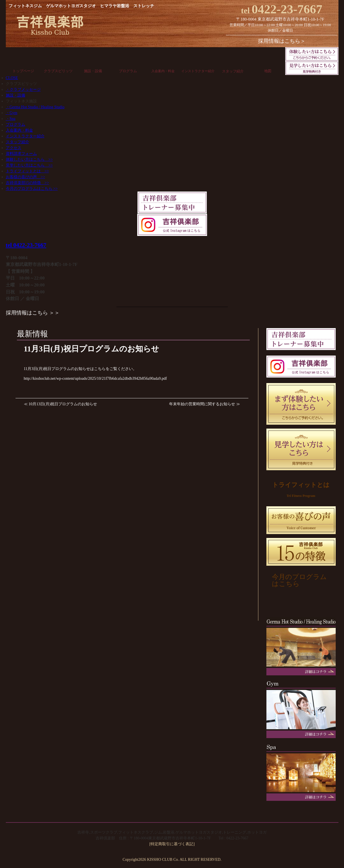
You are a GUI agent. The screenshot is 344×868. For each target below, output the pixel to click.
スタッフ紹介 (233, 71)
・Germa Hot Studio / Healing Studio (35, 107)
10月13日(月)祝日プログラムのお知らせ (63, 404)
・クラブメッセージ (23, 90)
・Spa (11, 119)
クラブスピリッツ (58, 71)
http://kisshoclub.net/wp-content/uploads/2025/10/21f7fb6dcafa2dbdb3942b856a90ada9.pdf (95, 378)
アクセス (14, 148)
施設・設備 (93, 71)
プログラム (128, 71)
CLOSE (12, 78)
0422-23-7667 (282, 9)
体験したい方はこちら (29, 159)
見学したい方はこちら (29, 165)
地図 (268, 71)
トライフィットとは (27, 171)
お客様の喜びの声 (26, 177)
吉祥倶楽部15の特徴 (27, 183)
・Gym (12, 113)
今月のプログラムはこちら (32, 189)
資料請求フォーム (21, 154)
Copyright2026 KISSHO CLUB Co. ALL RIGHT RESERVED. (172, 860)
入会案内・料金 (163, 71)
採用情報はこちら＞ (282, 41)
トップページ (23, 71)
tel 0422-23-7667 (26, 245)
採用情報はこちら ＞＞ (33, 313)
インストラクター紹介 (198, 71)
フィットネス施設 (21, 101)
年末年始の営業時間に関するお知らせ (202, 404)
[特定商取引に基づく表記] (172, 844)
